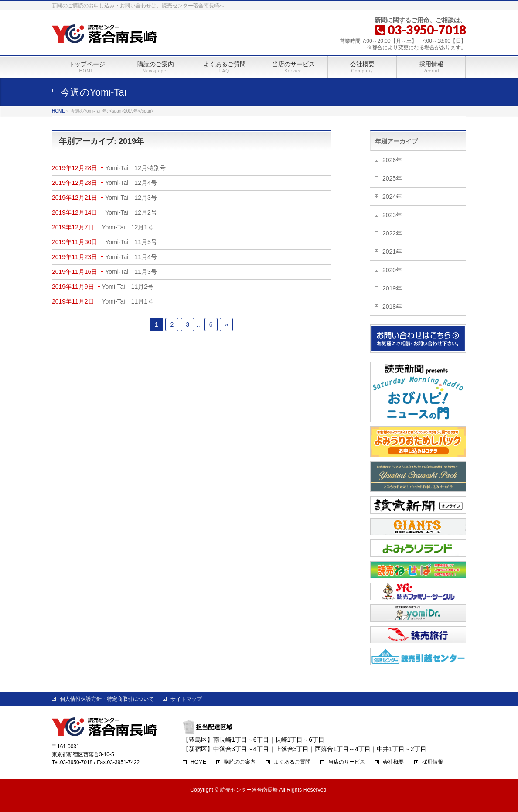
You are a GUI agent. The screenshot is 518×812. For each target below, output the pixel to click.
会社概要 (393, 762)
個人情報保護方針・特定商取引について (107, 699)
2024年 (392, 197)
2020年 (392, 270)
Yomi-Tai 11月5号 (131, 242)
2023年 (392, 215)
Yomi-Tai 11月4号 (131, 257)
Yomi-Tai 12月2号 (131, 212)
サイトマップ (186, 699)
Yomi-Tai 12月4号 (131, 183)
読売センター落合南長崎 (249, 790)
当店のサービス (347, 762)
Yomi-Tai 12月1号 (128, 227)
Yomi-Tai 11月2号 (128, 287)
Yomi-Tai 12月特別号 (135, 168)
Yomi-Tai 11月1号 (128, 301)
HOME (198, 762)
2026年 (392, 160)
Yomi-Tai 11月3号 (131, 272)
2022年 (392, 233)
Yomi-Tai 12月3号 (131, 198)
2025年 (392, 178)
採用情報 (433, 762)
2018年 (392, 307)
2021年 (392, 252)
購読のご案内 (240, 762)
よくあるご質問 (292, 762)
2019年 (392, 288)
